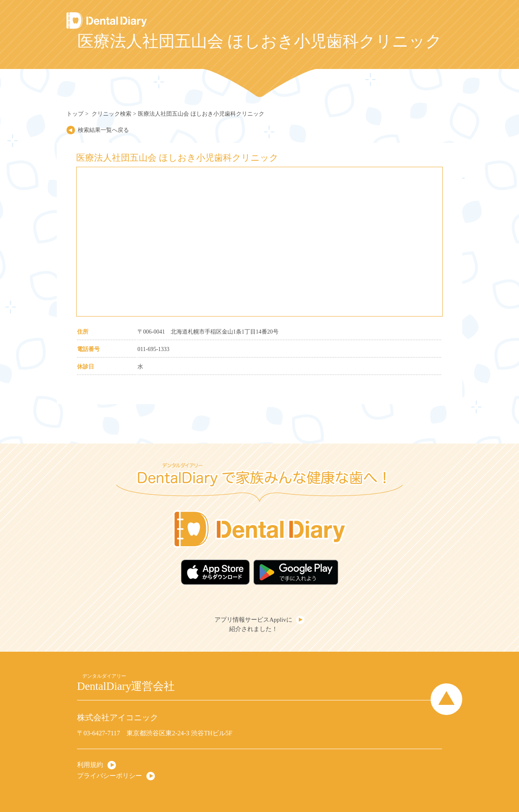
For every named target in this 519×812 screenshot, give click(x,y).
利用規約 (90, 765)
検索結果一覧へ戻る (103, 130)
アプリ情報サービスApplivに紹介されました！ (253, 624)
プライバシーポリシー (109, 776)
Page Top (446, 699)
